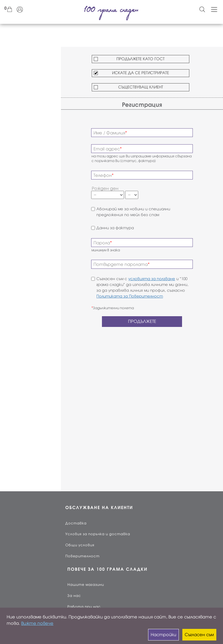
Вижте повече (37, 623)
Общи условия (80, 545)
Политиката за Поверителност (130, 296)
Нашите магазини (86, 585)
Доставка (76, 523)
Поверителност (82, 556)
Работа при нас (84, 607)
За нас (74, 596)
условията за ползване (152, 279)
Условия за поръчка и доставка (98, 534)
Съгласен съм (199, 635)
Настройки (163, 635)
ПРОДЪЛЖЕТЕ (142, 321)
